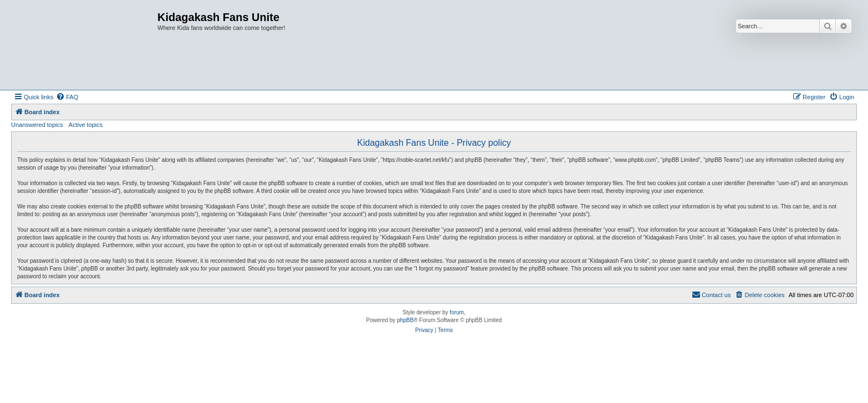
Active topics (86, 125)
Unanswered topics (37, 125)
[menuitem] (67, 97)
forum (457, 312)
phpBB (405, 320)
